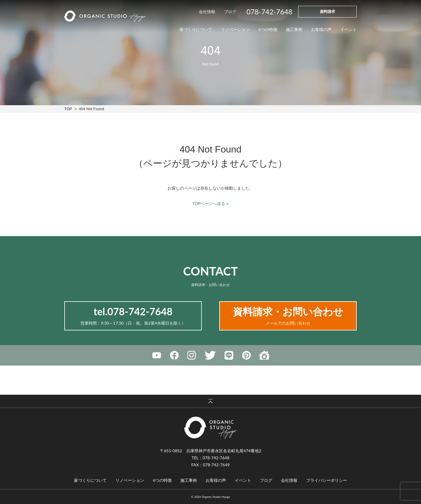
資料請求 (327, 11)
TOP (68, 109)
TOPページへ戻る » (210, 204)
